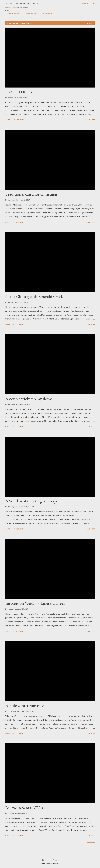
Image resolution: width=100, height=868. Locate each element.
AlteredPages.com (29, 14)
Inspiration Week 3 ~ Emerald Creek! (36, 603)
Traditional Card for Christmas (31, 194)
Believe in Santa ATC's (24, 808)
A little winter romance (25, 705)
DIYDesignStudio (47, 14)
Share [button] (8, 120)
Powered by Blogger (50, 860)
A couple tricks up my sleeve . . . (32, 399)
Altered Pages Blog (12, 14)
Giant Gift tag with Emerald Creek (34, 296)
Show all (90, 23)
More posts (90, 843)
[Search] (85, 4)
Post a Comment (18, 120)
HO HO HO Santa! (22, 92)
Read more (91, 120)
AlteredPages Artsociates (22, 3)
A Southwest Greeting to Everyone (34, 501)
